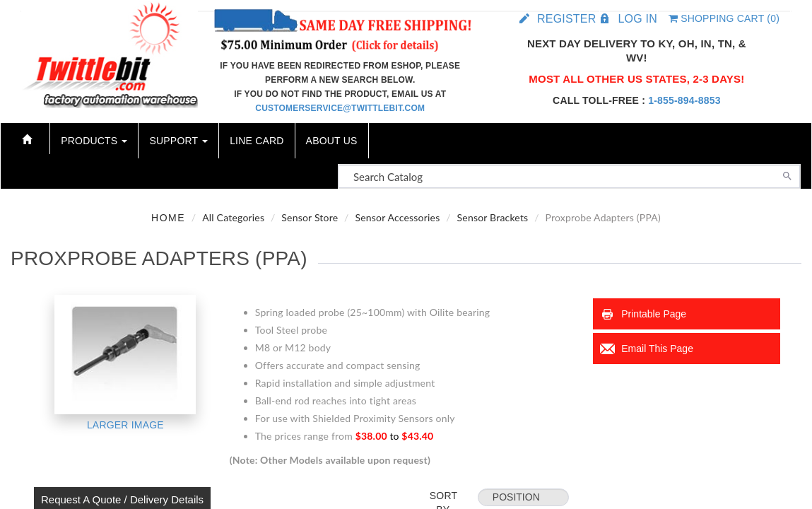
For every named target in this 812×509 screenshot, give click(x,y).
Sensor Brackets (493, 217)
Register (566, 19)
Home (168, 218)
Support (178, 141)
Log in (637, 19)
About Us (332, 141)
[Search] (787, 175)
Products (94, 141)
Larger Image (125, 425)
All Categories (233, 217)
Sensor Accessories (397, 217)
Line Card (257, 141)
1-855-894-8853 (684, 100)
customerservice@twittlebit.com (340, 108)
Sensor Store (310, 217)
